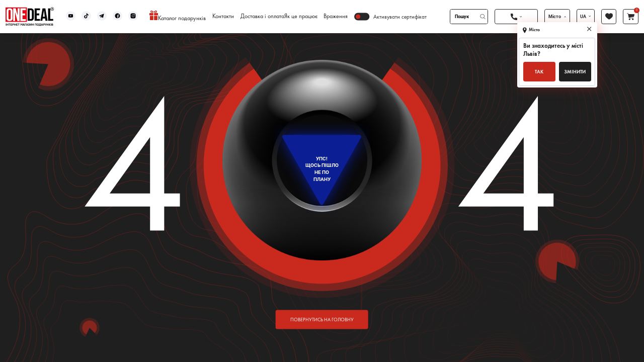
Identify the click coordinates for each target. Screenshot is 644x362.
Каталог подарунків (178, 16)
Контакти (223, 16)
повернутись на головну (322, 319)
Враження (336, 16)
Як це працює (301, 16)
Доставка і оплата (262, 16)
